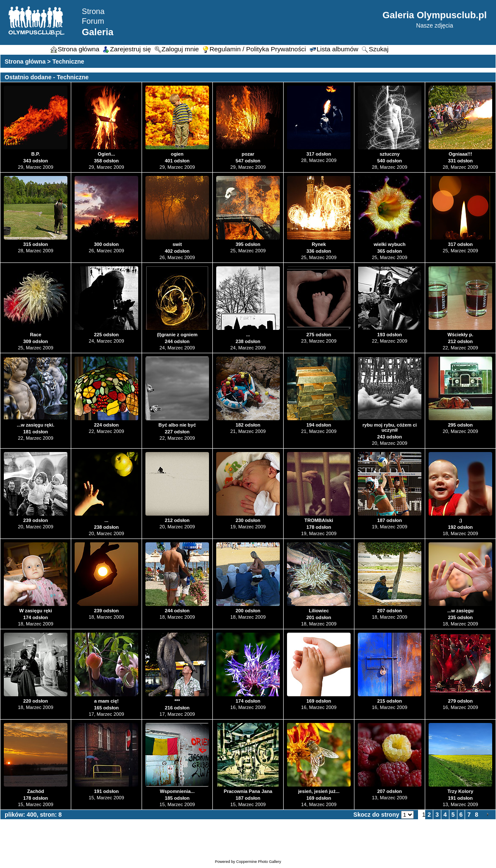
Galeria (98, 32)
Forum (93, 21)
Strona (93, 11)
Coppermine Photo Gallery (259, 862)
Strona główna (25, 61)
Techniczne (68, 61)
